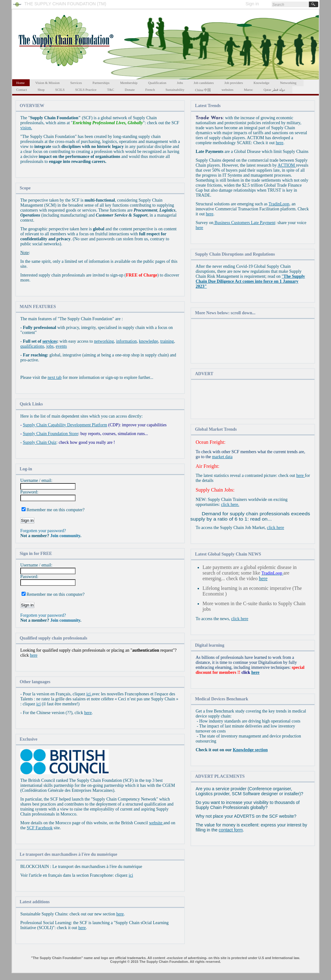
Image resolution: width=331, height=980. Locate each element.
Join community (65, 536)
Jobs (180, 83)
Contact (22, 90)
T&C (111, 90)
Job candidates (204, 83)
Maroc (248, 90)
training (167, 341)
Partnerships (101, 83)
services (50, 341)
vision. (26, 128)
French (150, 90)
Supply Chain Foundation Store (50, 434)
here (34, 655)
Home (20, 83)
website (156, 823)
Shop (41, 90)
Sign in (252, 4)
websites (227, 90)
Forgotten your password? (43, 531)
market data (222, 457)
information (126, 341)
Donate (130, 90)
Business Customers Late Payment (245, 223)
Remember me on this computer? (56, 510)
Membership (129, 83)
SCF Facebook (40, 828)
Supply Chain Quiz (40, 442)
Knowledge (262, 83)
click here (276, 528)
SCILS (60, 90)
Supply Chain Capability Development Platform (65, 425)
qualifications (32, 346)
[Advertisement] (253, 342)
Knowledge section (250, 750)
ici (89, 694)
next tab (55, 377)
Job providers (234, 83)
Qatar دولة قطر (274, 90)
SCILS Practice (86, 90)
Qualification (157, 83)
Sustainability (175, 90)
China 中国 (203, 90)
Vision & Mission (47, 83)
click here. (230, 505)
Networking (288, 83)
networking (104, 341)
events (62, 346)
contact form (231, 830)
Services (76, 83)
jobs (50, 346)
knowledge (148, 341)
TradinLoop (279, 204)
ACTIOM (287, 165)
